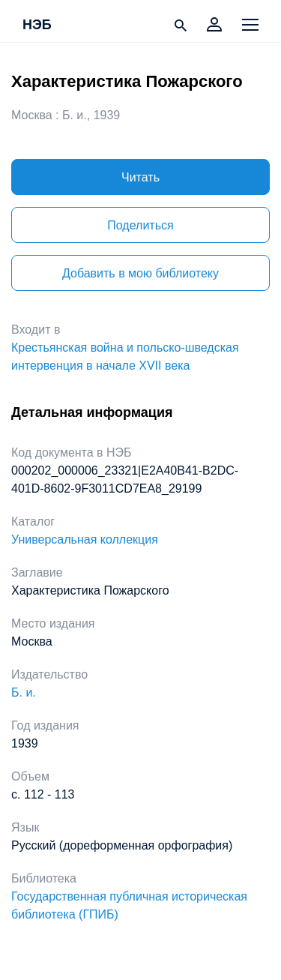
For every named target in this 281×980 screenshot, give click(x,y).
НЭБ (37, 25)
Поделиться (140, 225)
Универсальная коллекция (85, 539)
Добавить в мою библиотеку (140, 273)
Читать (140, 177)
